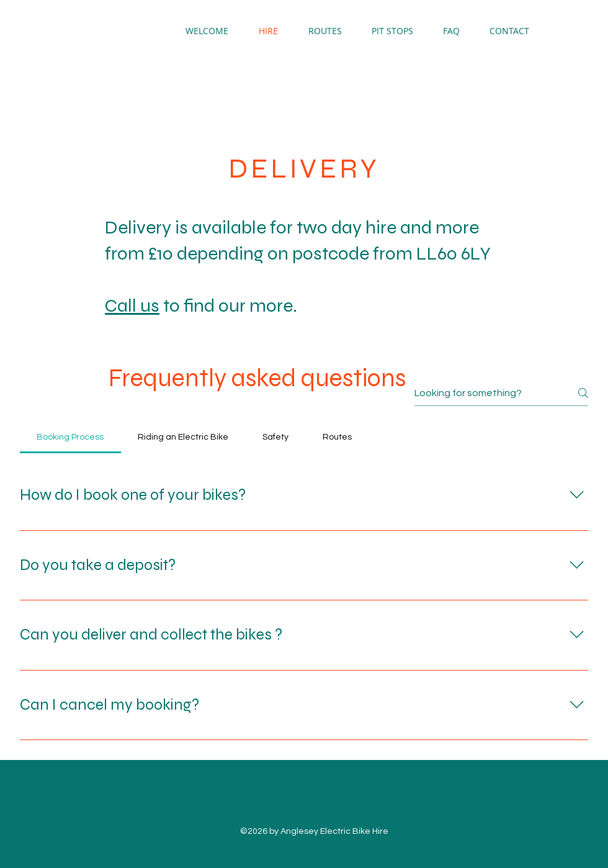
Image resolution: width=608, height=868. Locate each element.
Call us (132, 305)
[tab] (70, 437)
